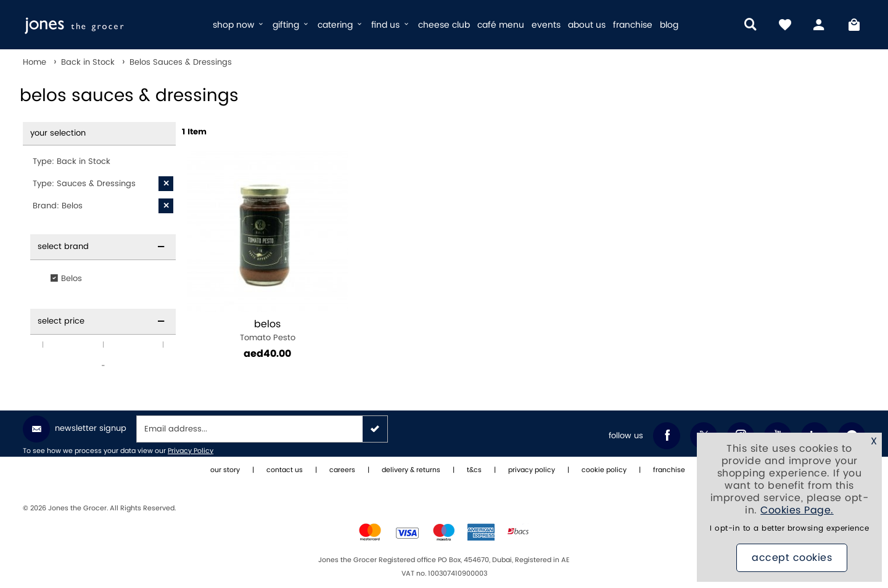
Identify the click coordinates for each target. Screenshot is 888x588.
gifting (291, 25)
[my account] (820, 25)
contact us (285, 470)
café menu (501, 25)
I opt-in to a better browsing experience (789, 529)
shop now (239, 25)
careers (342, 470)
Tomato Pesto (267, 331)
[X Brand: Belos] (166, 206)
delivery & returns (411, 470)
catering (341, 25)
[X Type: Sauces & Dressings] (166, 184)
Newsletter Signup (75, 429)
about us (587, 25)
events (546, 25)
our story (225, 470)
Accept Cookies (792, 558)
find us (391, 25)
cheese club (444, 25)
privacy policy (532, 470)
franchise (633, 25)
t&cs (474, 470)
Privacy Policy (191, 451)
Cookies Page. (797, 510)
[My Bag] (854, 25)
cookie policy (604, 470)
